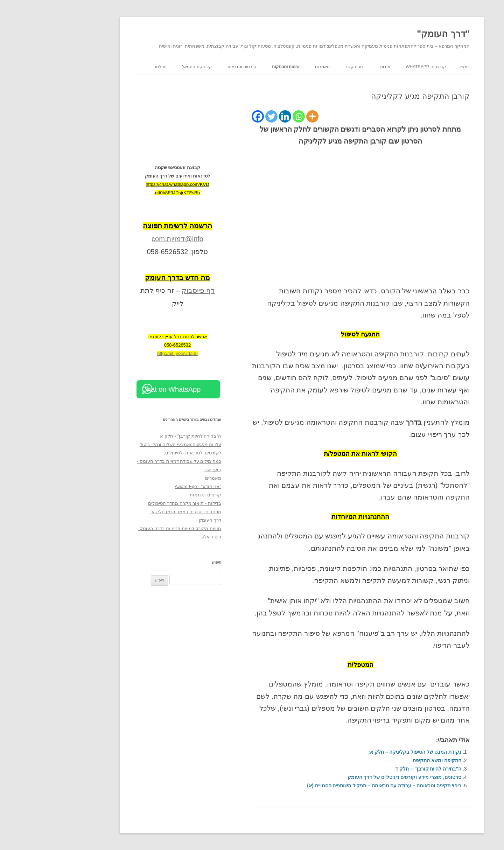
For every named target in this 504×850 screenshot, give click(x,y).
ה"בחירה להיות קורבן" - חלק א (141, 436)
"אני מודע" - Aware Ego (148, 486)
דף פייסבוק (148, 291)
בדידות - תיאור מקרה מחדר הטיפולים (135, 503)
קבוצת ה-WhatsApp (376, 67)
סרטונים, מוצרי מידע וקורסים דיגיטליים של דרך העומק (355, 777)
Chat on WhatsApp (122, 389)
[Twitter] (222, 116)
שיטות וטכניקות (236, 67)
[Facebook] (208, 116)
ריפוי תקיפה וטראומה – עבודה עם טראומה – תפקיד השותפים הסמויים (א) (334, 786)
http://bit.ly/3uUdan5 (128, 353)
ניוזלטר (110, 67)
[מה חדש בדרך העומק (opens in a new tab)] (128, 278)
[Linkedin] (235, 116)
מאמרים (273, 67)
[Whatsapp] (249, 116)
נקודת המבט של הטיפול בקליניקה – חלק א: (365, 752)
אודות (335, 67)
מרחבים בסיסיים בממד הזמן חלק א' (136, 512)
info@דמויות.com (128, 239)
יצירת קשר (305, 67)
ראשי (415, 67)
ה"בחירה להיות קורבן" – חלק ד (379, 769)
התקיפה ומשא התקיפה (387, 760)
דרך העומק (160, 520)
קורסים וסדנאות (192, 67)
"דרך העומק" (394, 34)
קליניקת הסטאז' (147, 67)
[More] (263, 116)
